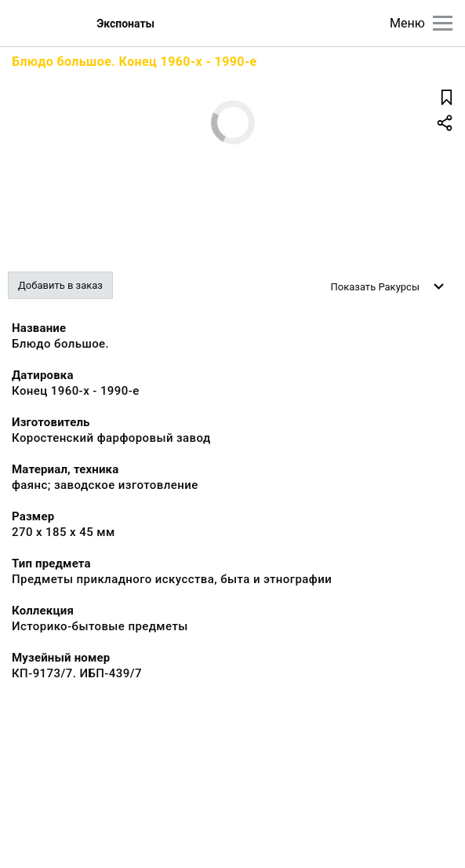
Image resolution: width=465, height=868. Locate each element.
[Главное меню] (443, 23)
